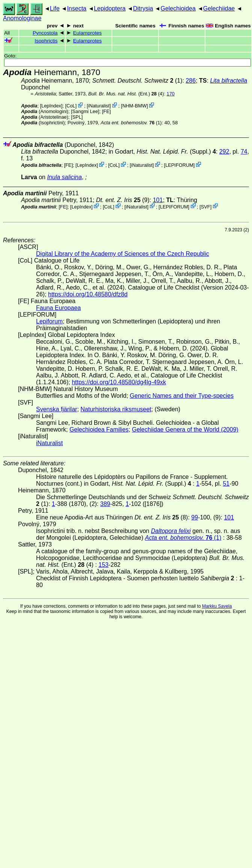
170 (171, 94)
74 (244, 152)
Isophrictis (46, 41)
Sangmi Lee (85, 111)
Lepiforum (49, 321)
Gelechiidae (219, 8)
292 (224, 152)
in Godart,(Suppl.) (162, 152)
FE (106, 111)
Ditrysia (143, 8)
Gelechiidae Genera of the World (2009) (185, 429)
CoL (71, 106)
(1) (131, 123)
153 (103, 565)
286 (191, 81)
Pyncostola (45, 33)
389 (105, 504)
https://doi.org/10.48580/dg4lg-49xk (119, 382)
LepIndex (51, 106)
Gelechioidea (178, 8)
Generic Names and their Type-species (182, 396)
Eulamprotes (87, 33)
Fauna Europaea (58, 308)
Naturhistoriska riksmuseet (116, 409)
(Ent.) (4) (126, 94)
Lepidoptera (110, 8)
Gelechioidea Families (99, 429)
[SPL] (77, 117)
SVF (206, 206)
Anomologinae (22, 18)
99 (195, 517)
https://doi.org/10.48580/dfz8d (88, 294)
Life (55, 8)
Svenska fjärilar (57, 409)
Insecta (77, 8)
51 (226, 484)
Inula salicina (64, 177)
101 (158, 200)
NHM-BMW (135, 106)
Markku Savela (217, 606)
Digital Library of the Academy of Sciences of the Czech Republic (123, 254)
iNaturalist (99, 106)
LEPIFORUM (179, 165)
